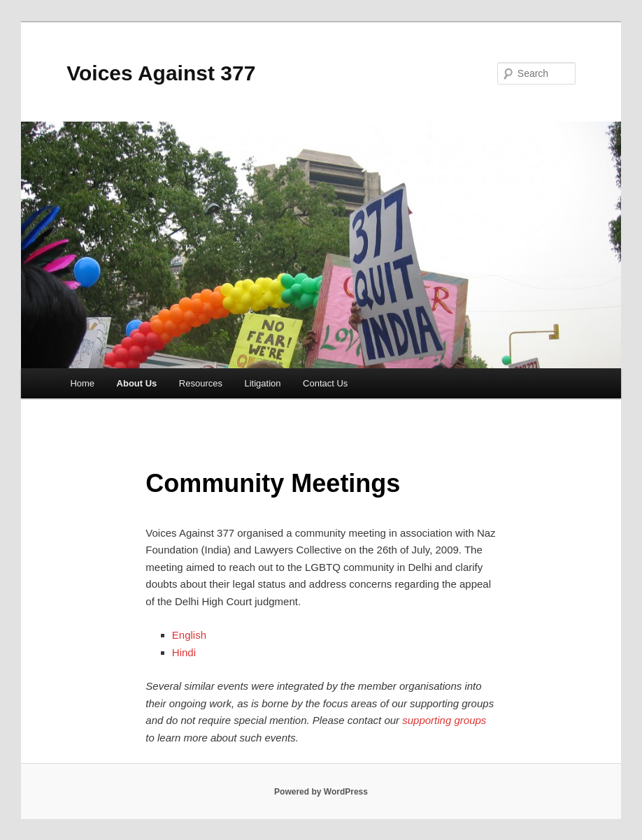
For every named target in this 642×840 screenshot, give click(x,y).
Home (82, 383)
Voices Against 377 (161, 73)
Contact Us (325, 383)
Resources (201, 383)
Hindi (185, 652)
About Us (137, 383)
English (191, 635)
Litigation (263, 383)
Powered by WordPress (321, 792)
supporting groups (444, 720)
